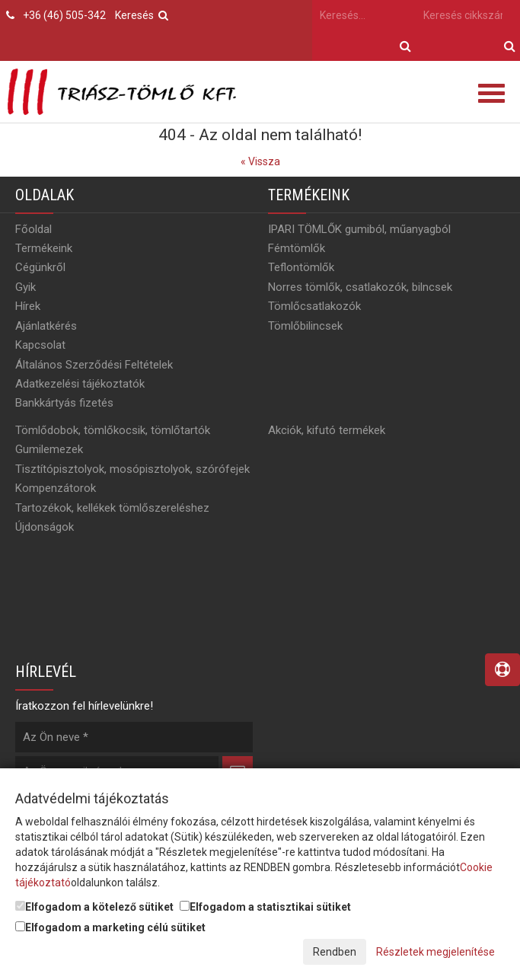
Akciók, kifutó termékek (327, 430)
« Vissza (260, 161)
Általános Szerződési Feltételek (94, 365)
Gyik (26, 287)
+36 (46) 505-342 (64, 15)
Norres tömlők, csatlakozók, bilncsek (360, 287)
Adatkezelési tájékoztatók (80, 384)
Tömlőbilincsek (305, 326)
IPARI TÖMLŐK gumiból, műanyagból (359, 229)
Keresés (142, 15)
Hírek (28, 306)
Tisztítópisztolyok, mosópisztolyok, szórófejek (132, 469)
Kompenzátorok (56, 488)
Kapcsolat (40, 345)
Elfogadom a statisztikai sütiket (265, 907)
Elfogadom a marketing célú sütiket (110, 927)
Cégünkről (40, 267)
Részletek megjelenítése (435, 952)
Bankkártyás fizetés (64, 403)
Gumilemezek (49, 449)
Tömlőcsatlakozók (314, 306)
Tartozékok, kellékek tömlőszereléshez (112, 508)
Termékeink (44, 248)
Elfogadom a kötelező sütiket (94, 907)
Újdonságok (45, 527)
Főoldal (33, 229)
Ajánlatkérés (46, 326)
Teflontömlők (301, 267)
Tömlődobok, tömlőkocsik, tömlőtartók (113, 430)
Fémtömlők (297, 248)
